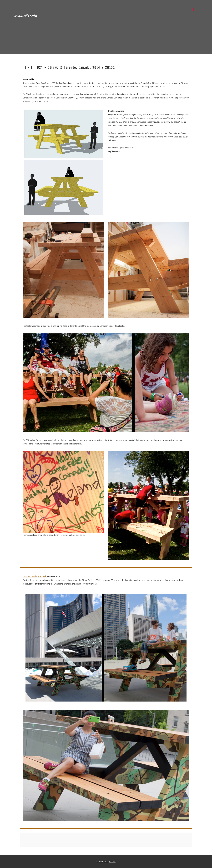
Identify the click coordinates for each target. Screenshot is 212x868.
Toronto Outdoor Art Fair (35, 576)
